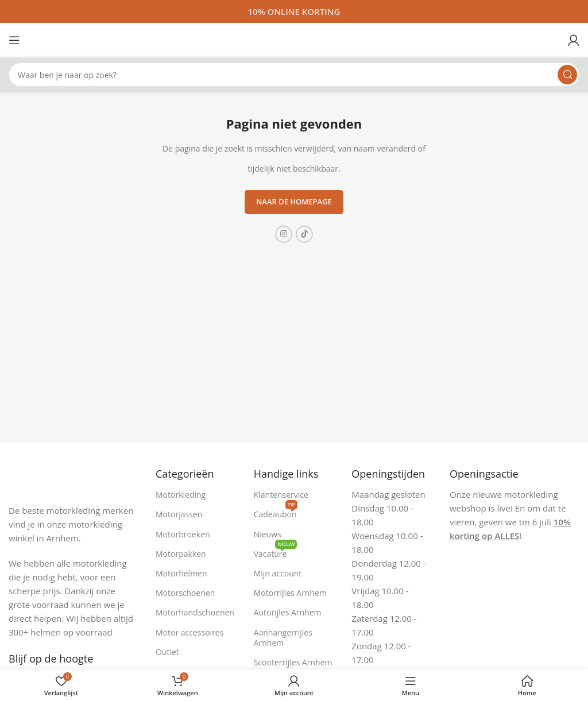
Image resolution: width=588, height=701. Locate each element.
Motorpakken (181, 554)
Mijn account (278, 573)
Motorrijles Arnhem (290, 593)
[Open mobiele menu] (14, 40)
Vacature (276, 552)
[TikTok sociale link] (304, 234)
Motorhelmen (181, 573)
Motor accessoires (189, 632)
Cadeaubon (276, 512)
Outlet (167, 652)
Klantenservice (281, 495)
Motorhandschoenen (195, 612)
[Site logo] (294, 39)
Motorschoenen (185, 593)
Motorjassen (179, 514)
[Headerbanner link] (294, 11)
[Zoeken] (294, 75)
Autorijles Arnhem (288, 612)
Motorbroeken (183, 534)
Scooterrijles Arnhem (293, 662)
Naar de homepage (294, 202)
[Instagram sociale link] (284, 234)
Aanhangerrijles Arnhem (283, 638)
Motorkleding (181, 495)
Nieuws (268, 534)
